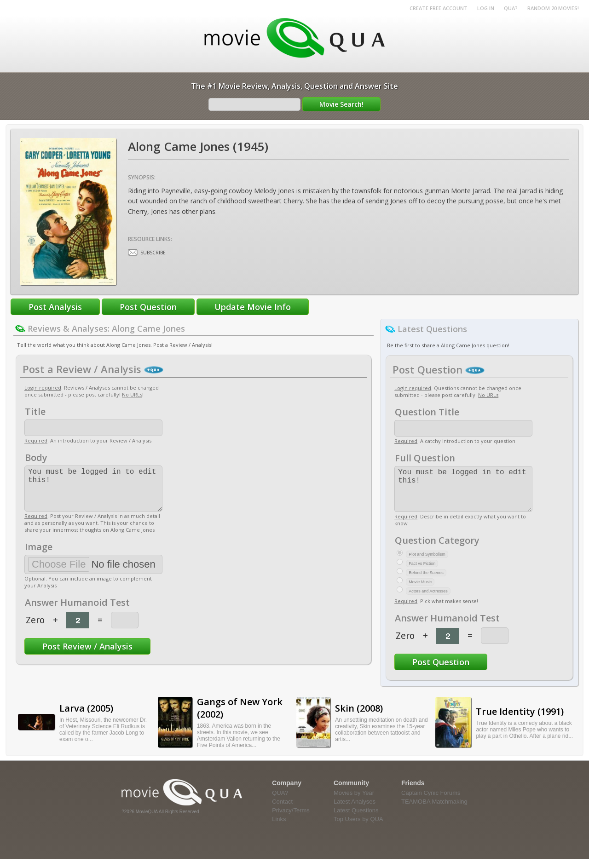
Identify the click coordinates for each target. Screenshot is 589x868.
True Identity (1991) (520, 721)
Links (279, 828)
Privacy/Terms (291, 819)
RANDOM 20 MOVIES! (553, 8)
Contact (282, 811)
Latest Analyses (355, 811)
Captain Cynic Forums (431, 802)
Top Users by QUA (358, 828)
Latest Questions (356, 819)
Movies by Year (354, 802)
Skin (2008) (359, 717)
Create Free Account (439, 8)
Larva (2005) (86, 717)
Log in (486, 8)
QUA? (511, 8)
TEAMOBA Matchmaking (434, 811)
